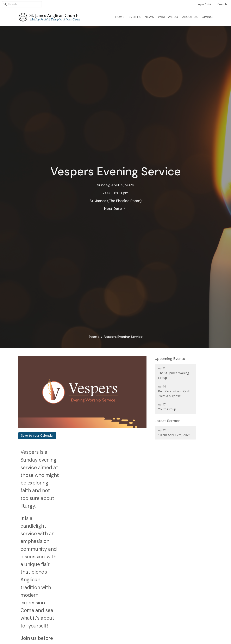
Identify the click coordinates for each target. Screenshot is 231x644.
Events (135, 17)
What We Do (168, 17)
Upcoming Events (170, 359)
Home (120, 17)
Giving (207, 17)
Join (210, 4)
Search (222, 4)
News (149, 17)
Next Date (115, 209)
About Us (190, 17)
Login (200, 4)
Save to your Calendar (37, 436)
